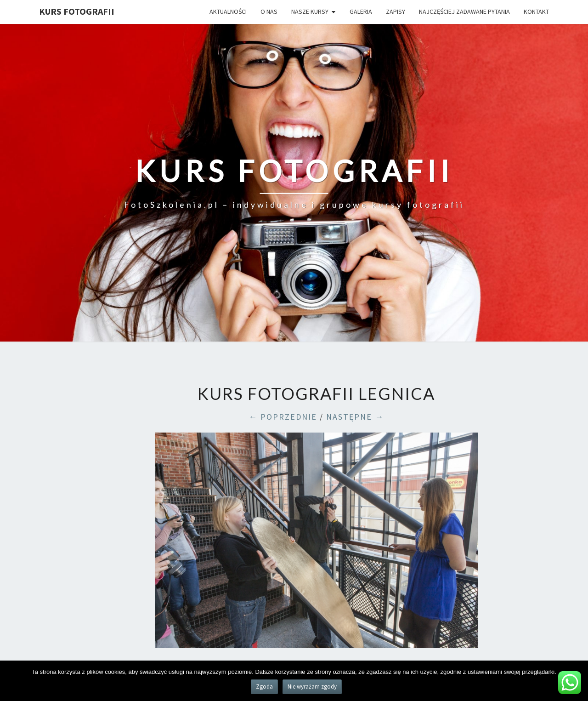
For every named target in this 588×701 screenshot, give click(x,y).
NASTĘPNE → (355, 417)
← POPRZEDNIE (283, 417)
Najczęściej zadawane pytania (464, 11)
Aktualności (228, 11)
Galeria (361, 11)
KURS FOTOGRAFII (77, 11)
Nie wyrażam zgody (312, 687)
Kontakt (536, 11)
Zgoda (264, 687)
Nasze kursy (310, 11)
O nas (269, 11)
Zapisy (396, 11)
